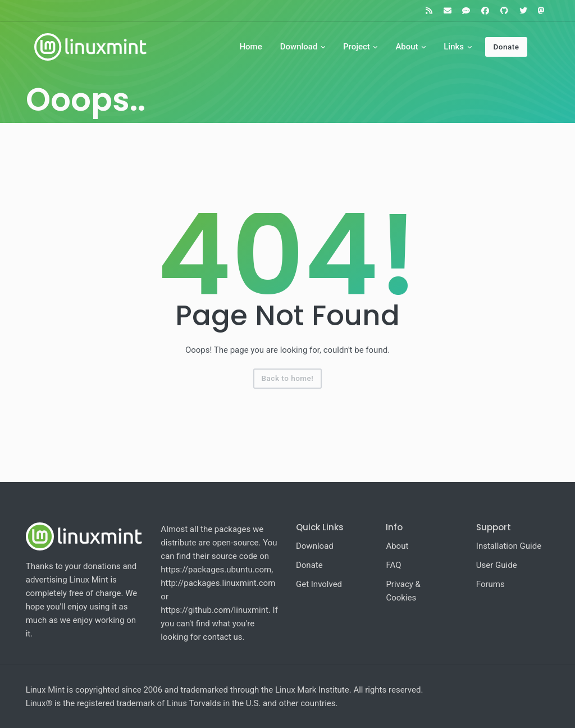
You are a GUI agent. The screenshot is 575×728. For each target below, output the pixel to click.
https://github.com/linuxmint (215, 610)
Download (299, 47)
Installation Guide (509, 546)
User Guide (497, 565)
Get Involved (319, 584)
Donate (506, 47)
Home (250, 47)
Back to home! (288, 378)
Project (357, 47)
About (407, 47)
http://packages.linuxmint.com (218, 583)
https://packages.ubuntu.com (216, 570)
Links (454, 47)
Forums (490, 584)
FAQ (393, 565)
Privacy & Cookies (403, 591)
